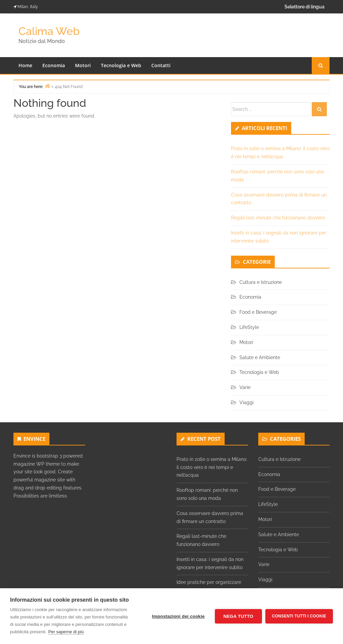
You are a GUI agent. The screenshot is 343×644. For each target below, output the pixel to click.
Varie (245, 387)
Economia (54, 65)
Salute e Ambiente (260, 357)
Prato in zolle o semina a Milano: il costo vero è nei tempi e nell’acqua (212, 467)
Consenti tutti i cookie (299, 616)
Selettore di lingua (304, 7)
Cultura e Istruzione (261, 282)
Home (25, 65)
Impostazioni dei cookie (178, 616)
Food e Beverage (258, 312)
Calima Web (49, 31)
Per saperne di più (66, 632)
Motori (83, 65)
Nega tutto (238, 616)
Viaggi (246, 402)
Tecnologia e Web (121, 65)
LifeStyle (249, 327)
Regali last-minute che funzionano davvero (278, 218)
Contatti (161, 65)
